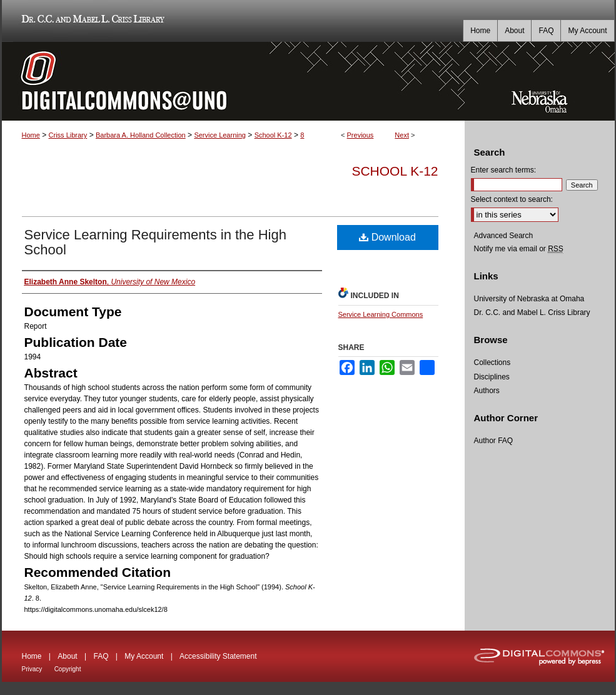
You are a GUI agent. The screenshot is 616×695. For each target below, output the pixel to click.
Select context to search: (512, 199)
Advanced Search (504, 236)
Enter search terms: (504, 170)
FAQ (101, 656)
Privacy (32, 669)
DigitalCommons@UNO (233, 81)
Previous (361, 135)
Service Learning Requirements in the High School (155, 242)
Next (402, 135)
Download (387, 237)
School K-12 (273, 135)
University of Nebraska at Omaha (529, 299)
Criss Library (68, 135)
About (67, 656)
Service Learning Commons (381, 314)
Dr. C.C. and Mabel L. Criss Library (91, 21)
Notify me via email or (519, 249)
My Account (144, 656)
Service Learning (220, 135)
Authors (487, 391)
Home (31, 135)
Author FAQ (494, 441)
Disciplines (492, 377)
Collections (492, 362)
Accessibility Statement (218, 656)
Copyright (68, 669)
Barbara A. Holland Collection (141, 135)
